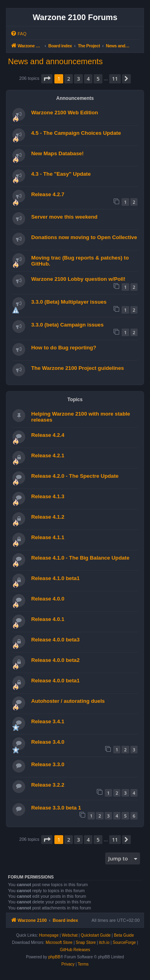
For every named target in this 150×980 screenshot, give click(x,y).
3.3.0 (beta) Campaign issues (67, 325)
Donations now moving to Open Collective (84, 237)
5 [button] (98, 79)
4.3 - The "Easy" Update (61, 174)
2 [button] (69, 79)
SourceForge (124, 942)
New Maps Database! (57, 153)
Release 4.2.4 (48, 435)
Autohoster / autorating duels (68, 701)
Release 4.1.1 (48, 537)
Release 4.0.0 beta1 (55, 681)
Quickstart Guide (96, 935)
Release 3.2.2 (48, 785)
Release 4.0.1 (48, 619)
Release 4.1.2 (48, 517)
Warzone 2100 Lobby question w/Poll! (78, 279)
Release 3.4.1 (48, 721)
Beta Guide (124, 935)
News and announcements (55, 61)
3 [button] (78, 79)
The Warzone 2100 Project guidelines (78, 368)
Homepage (49, 935)
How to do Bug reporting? (64, 348)
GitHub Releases (75, 950)
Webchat (70, 935)
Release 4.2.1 (48, 456)
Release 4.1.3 (48, 496)
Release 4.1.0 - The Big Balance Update (80, 558)
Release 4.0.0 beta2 (55, 660)
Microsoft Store (59, 942)
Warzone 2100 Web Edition (65, 113)
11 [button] (115, 79)
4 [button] (88, 79)
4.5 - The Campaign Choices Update (76, 133)
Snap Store (86, 942)
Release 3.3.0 (48, 764)
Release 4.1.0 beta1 (55, 578)
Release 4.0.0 (48, 599)
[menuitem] (18, 34)
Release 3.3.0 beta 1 (56, 808)
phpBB (54, 957)
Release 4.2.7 (48, 194)
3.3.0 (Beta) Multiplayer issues (69, 302)
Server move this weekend (64, 217)
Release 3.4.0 (48, 742)
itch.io (104, 942)
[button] (47, 79)
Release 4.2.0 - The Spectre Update (75, 476)
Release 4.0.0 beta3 (55, 640)
